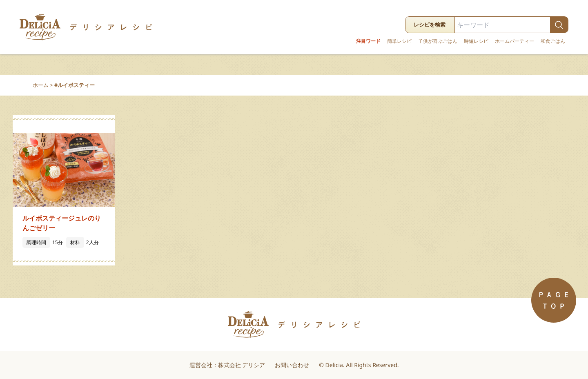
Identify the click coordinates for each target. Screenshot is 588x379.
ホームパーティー (514, 41)
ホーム (41, 85)
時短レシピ (476, 41)
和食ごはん (553, 41)
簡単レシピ (399, 41)
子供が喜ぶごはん (438, 41)
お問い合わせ (292, 365)
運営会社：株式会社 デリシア (227, 365)
